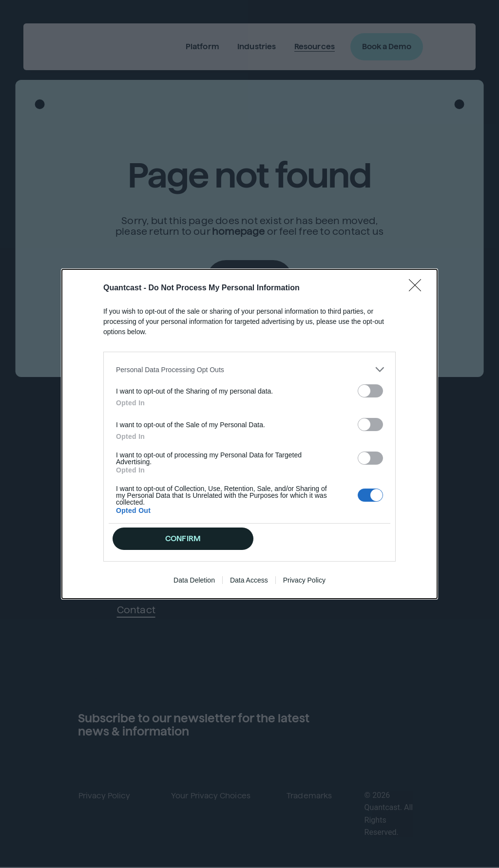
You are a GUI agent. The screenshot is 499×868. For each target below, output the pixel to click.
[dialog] (249, 434)
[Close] (418, 288)
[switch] (370, 391)
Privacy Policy (304, 580)
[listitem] (249, 369)
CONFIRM (183, 538)
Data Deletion (194, 580)
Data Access (249, 580)
